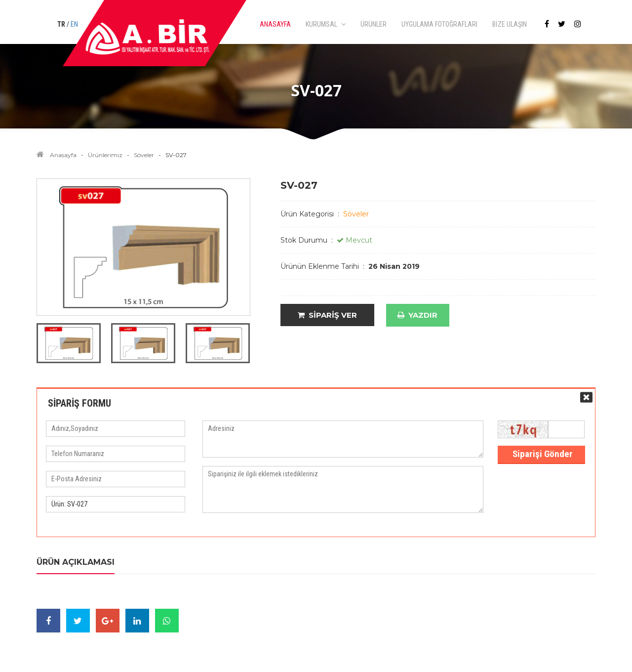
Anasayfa (63, 155)
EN (74, 24)
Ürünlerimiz (105, 155)
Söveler (144, 155)
